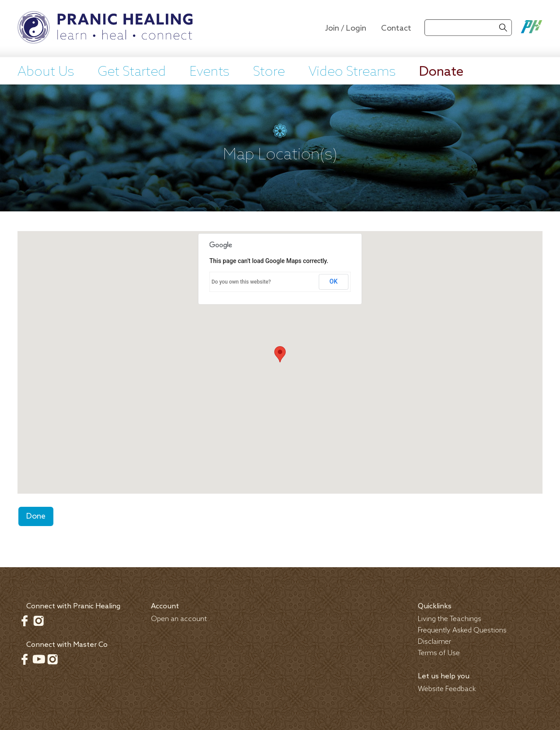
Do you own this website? (241, 282)
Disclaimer (434, 642)
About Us (46, 72)
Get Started (132, 72)
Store (269, 72)
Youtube (38, 659)
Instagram (38, 621)
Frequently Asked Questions (462, 630)
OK (334, 281)
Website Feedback (447, 689)
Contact (396, 28)
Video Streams (352, 72)
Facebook (24, 621)
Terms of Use (439, 653)
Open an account (179, 619)
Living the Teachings (450, 619)
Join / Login (346, 28)
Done (36, 516)
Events (209, 72)
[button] (280, 354)
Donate (441, 72)
